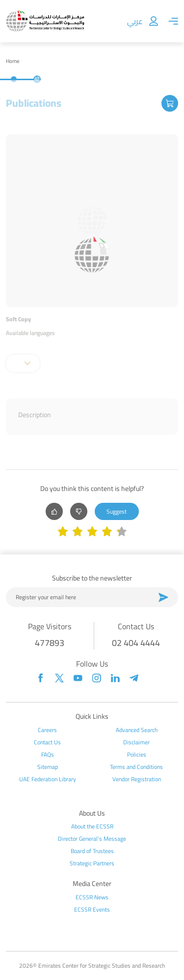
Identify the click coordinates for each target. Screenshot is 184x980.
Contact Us (47, 742)
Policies (137, 755)
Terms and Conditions (136, 767)
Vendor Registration (137, 779)
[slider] (92, 532)
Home (13, 61)
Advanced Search (137, 730)
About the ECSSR (92, 827)
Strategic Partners (92, 863)
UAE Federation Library (48, 779)
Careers (47, 730)
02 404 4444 (136, 643)
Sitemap (48, 767)
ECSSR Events (92, 910)
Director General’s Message (92, 839)
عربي (135, 21)
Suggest (117, 511)
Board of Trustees (92, 851)
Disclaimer (136, 742)
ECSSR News (92, 897)
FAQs (48, 755)
